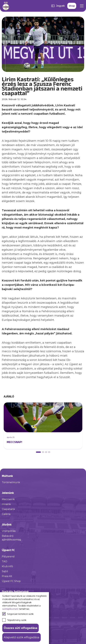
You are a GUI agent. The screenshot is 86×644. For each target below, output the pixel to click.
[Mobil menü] (82, 6)
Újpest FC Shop (11, 581)
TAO (5, 561)
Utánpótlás (9, 531)
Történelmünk (11, 482)
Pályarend (8, 557)
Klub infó (7, 566)
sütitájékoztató (10, 609)
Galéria (6, 514)
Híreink (6, 504)
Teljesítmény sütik (14, 620)
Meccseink (8, 499)
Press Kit (7, 576)
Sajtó (5, 571)
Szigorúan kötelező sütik (18, 614)
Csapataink (8, 509)
